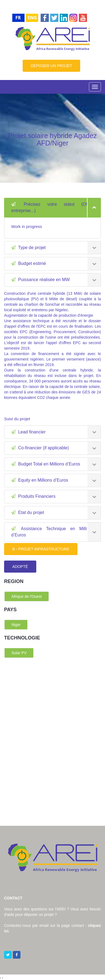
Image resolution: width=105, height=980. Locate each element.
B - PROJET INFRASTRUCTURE (41, 549)
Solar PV (19, 653)
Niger (16, 625)
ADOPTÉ (20, 567)
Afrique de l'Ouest (27, 596)
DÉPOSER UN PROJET (52, 66)
